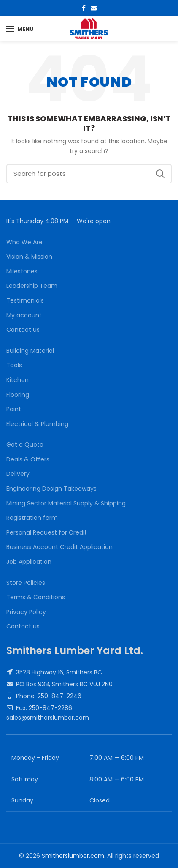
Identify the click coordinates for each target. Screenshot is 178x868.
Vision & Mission (29, 257)
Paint (14, 409)
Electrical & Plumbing (37, 424)
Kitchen (18, 380)
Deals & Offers (28, 460)
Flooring (18, 395)
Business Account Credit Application (59, 547)
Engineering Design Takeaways (51, 489)
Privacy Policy (26, 612)
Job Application (29, 562)
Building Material (30, 351)
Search (160, 174)
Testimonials (25, 301)
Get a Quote (25, 445)
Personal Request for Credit (47, 533)
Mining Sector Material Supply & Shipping (66, 504)
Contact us (23, 330)
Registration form (32, 518)
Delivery (18, 474)
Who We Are (24, 242)
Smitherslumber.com (73, 856)
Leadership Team (32, 286)
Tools (14, 365)
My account (24, 315)
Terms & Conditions (36, 597)
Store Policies (26, 583)
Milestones (22, 272)
